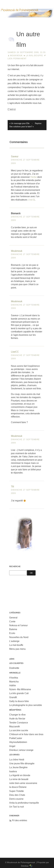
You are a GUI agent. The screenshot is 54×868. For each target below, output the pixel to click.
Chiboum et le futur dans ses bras (26, 734)
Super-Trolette (16, 791)
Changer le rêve (17, 715)
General (13, 618)
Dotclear (25, 866)
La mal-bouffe (34, 56)
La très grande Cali (19, 693)
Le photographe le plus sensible (26, 705)
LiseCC (15, 352)
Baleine (13, 629)
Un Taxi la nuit (16, 807)
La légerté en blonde (20, 775)
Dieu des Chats (17, 795)
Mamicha (14, 682)
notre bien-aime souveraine (23, 783)
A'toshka (14, 678)
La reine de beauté (19, 779)
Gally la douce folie (19, 701)
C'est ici (12, 109)
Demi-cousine (16, 799)
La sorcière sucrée (19, 730)
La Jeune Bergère (18, 767)
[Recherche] (18, 573)
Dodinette (14, 668)
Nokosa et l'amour (18, 625)
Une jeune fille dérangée (22, 763)
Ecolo (12, 633)
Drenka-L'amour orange (21, 750)
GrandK (13, 697)
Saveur (15, 157)
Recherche (15, 567)
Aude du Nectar (17, 719)
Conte (12, 621)
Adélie (13, 685)
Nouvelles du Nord (19, 637)
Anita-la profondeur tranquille (24, 803)
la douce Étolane (18, 787)
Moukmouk (16, 56)
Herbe (34, 177)
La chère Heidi (17, 760)
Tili (12, 487)
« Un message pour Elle (19, 123)
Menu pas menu (17, 649)
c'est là (31, 200)
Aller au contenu (8, 2)
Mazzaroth (15, 727)
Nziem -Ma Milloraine (20, 689)
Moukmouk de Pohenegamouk (27, 21)
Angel (12, 746)
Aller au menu (26, 2)
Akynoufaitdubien (18, 742)
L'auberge (14, 641)
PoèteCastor (16, 738)
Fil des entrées (20, 820)
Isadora (13, 771)
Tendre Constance (19, 723)
